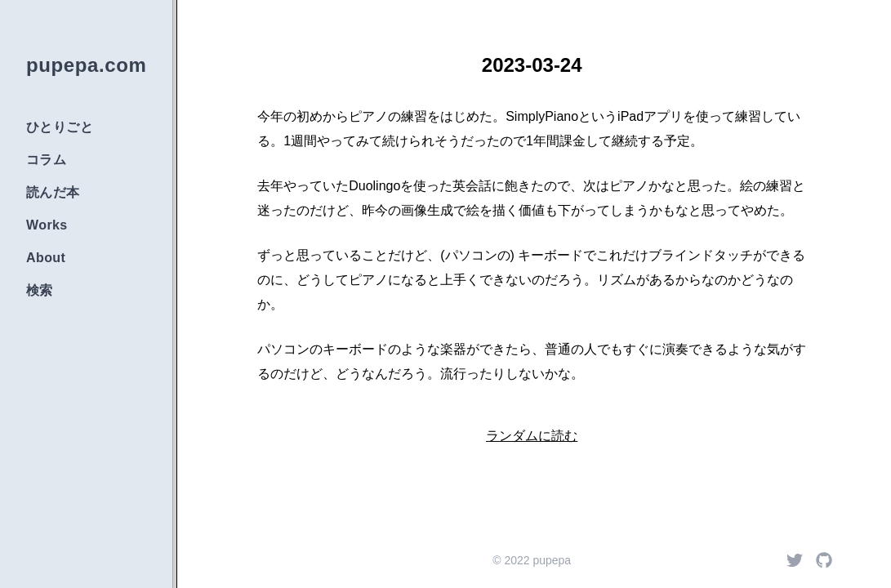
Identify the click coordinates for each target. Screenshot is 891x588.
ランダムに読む (532, 436)
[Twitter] (795, 560)
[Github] (824, 560)
